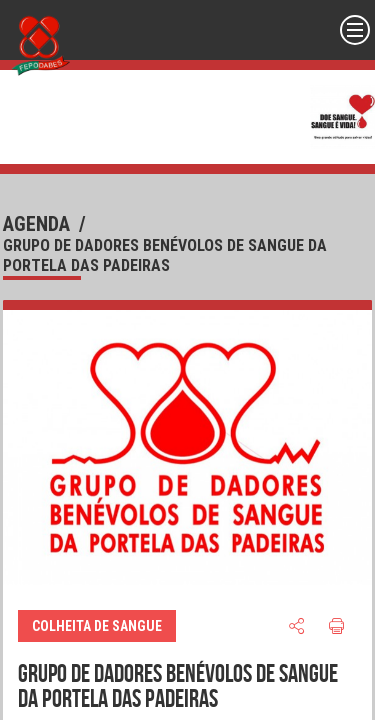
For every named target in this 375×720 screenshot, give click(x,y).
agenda (36, 224)
